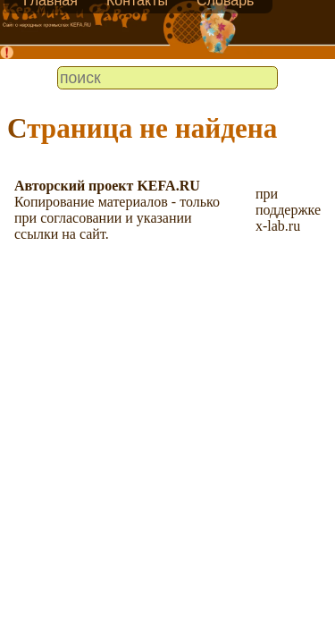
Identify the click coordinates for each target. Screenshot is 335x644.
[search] (167, 78)
